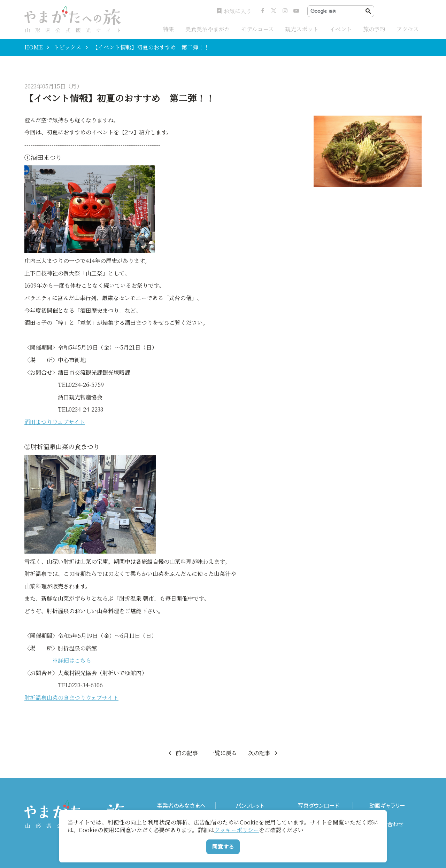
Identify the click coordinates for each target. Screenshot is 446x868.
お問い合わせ (387, 824)
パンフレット (250, 806)
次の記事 (263, 753)
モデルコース (257, 29)
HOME (33, 47)
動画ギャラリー (387, 806)
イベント (341, 29)
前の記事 (183, 753)
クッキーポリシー (237, 830)
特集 (169, 29)
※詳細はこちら (69, 660)
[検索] (338, 11)
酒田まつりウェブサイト (55, 422)
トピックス (67, 47)
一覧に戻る (223, 753)
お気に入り (234, 11)
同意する (223, 847)
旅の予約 (374, 29)
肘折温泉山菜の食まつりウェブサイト (71, 698)
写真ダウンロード (318, 806)
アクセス (408, 29)
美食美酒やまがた (208, 29)
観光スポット (302, 29)
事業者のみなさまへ (181, 806)
